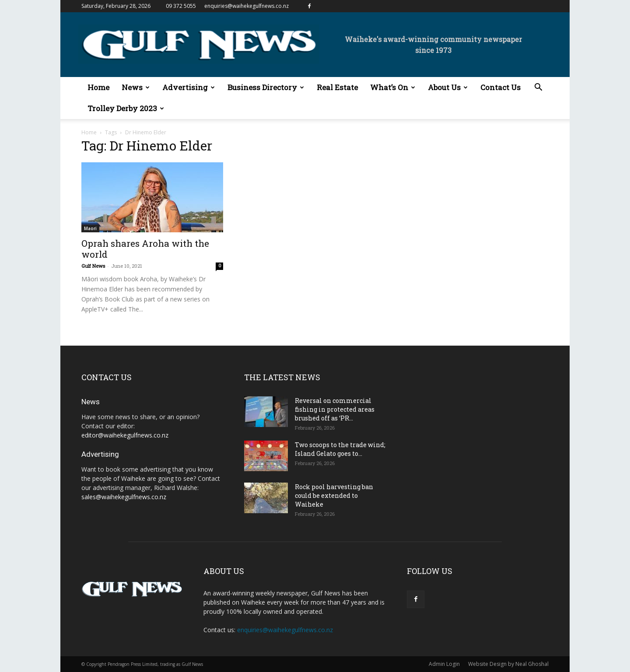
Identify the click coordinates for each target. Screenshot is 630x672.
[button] (538, 88)
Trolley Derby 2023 (126, 108)
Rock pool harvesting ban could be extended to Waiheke (334, 495)
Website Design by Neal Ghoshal (508, 664)
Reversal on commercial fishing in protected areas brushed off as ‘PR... (335, 409)
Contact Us (500, 87)
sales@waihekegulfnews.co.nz (124, 497)
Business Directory (266, 87)
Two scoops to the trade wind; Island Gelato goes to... (340, 449)
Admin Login (444, 664)
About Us (448, 87)
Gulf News (93, 266)
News (136, 87)
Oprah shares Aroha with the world (145, 249)
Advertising (189, 87)
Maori (90, 228)
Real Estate (337, 87)
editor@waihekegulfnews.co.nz (125, 435)
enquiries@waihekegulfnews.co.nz (247, 6)
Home (98, 87)
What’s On (393, 87)
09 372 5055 (181, 6)
